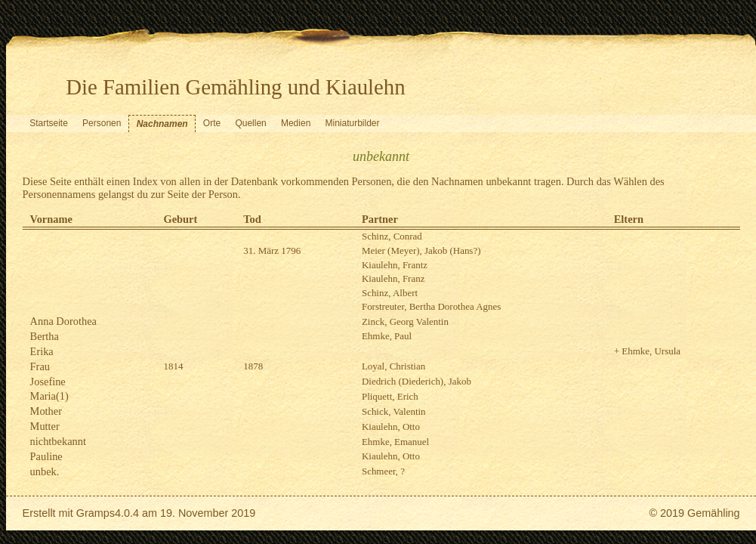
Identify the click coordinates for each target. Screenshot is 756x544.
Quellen (250, 123)
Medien (296, 123)
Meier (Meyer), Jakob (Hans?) (421, 250)
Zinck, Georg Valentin (405, 321)
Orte (212, 123)
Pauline (46, 456)
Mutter (45, 426)
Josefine (48, 382)
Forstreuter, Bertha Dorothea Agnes (431, 306)
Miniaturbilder (353, 123)
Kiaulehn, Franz (393, 278)
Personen (102, 123)
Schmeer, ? (383, 471)
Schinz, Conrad (392, 236)
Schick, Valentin (394, 411)
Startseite (49, 123)
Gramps (96, 513)
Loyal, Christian (393, 366)
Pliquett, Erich (390, 396)
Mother (46, 411)
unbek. (45, 471)
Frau (40, 366)
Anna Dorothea (63, 321)
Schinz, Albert (390, 293)
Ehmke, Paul (387, 336)
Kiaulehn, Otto (391, 427)
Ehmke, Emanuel (395, 442)
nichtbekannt (58, 441)
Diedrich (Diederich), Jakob (417, 381)
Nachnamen (162, 124)
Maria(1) (49, 396)
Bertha (45, 336)
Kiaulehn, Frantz (395, 265)
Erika (42, 351)
